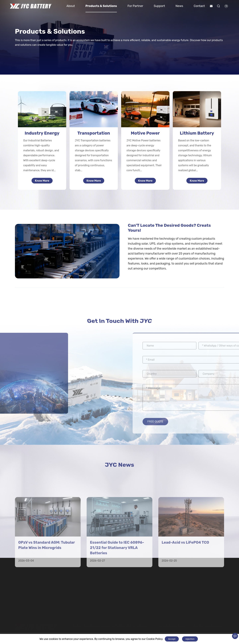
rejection (190, 639)
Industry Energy (42, 133)
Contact (199, 6)
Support (159, 6)
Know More (42, 181)
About (71, 6)
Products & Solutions (101, 6)
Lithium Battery (197, 133)
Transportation (94, 133)
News (179, 6)
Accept (172, 639)
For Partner (135, 6)
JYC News (120, 467)
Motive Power (145, 133)
